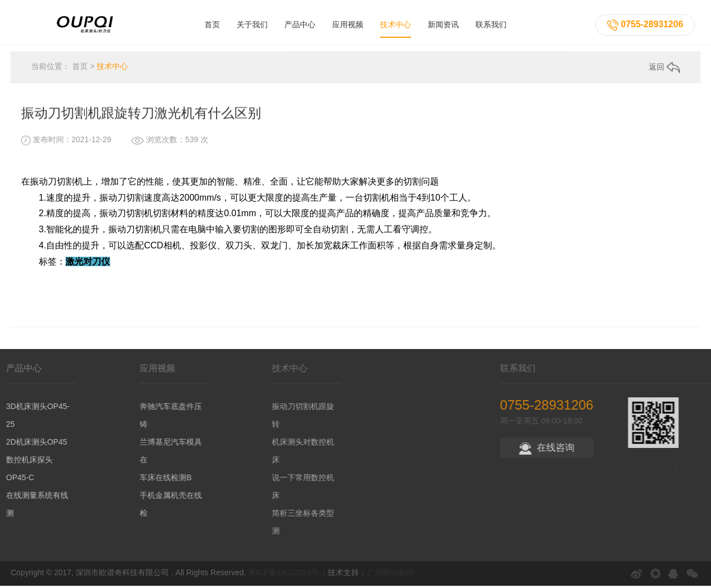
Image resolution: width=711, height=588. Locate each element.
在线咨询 (608, 450)
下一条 (674, 239)
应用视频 (348, 23)
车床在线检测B (154, 480)
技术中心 (395, 23)
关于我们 (252, 23)
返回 (664, 71)
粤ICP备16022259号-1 (287, 575)
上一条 (24, 238)
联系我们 (491, 23)
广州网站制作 (390, 575)
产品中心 (300, 23)
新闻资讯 (443, 23)
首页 (212, 23)
